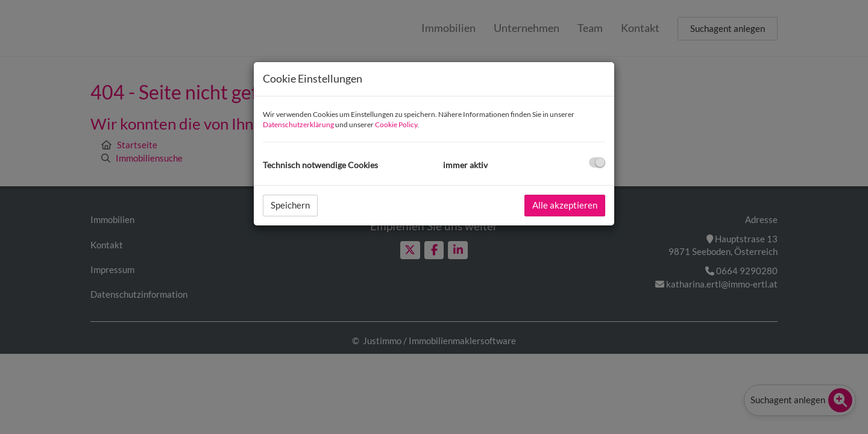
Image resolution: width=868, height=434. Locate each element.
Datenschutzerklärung (298, 124)
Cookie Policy (396, 124)
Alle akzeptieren (565, 205)
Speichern (290, 205)
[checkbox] (597, 162)
